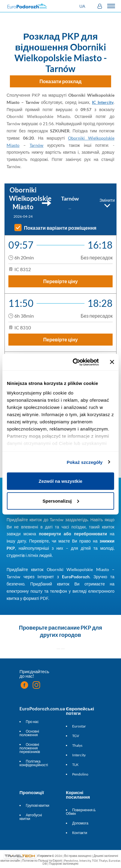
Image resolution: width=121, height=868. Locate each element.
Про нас (32, 722)
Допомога (80, 823)
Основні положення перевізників (30, 748)
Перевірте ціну (60, 281)
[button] (83, 6)
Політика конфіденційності (34, 763)
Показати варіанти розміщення (60, 228)
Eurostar (79, 726)
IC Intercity (103, 102)
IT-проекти (44, 856)
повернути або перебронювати (73, 534)
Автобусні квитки (31, 817)
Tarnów (37, 145)
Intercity (79, 755)
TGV (76, 736)
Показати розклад (60, 81)
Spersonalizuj (61, 501)
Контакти (80, 833)
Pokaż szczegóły (85, 462)
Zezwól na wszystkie (60, 481)
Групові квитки (37, 805)
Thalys (77, 745)
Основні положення (29, 733)
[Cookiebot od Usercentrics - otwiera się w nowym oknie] (74, 362)
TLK (75, 765)
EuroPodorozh (76, 577)
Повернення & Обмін (81, 812)
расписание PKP (70, 628)
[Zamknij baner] (112, 362)
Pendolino (80, 774)
